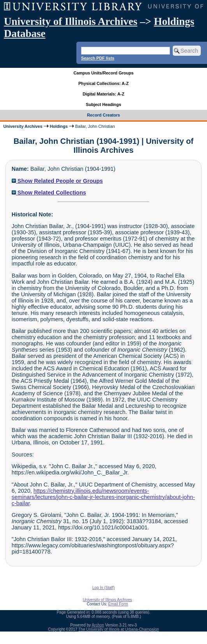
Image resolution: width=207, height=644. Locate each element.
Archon (98, 625)
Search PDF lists (98, 58)
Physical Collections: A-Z (103, 83)
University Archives (23, 126)
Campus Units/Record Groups (103, 73)
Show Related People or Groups (57, 181)
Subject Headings (103, 104)
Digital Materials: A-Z (103, 94)
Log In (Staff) (104, 588)
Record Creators (103, 115)
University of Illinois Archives (71, 21)
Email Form (118, 604)
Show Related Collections (49, 193)
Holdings (59, 126)
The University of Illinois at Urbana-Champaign (119, 629)
